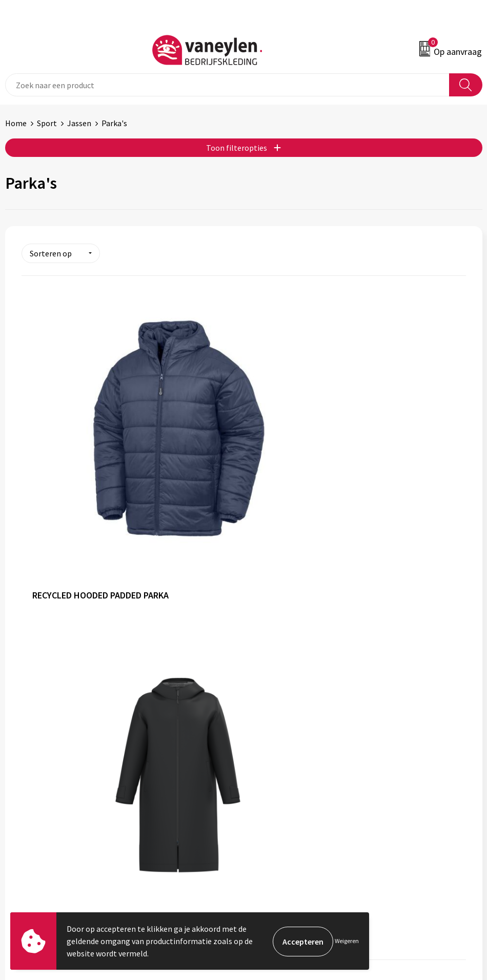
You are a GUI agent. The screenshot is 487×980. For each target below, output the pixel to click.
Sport (47, 123)
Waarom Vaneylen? (282, 661)
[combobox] (227, 85)
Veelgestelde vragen (284, 692)
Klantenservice (32, 772)
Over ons (264, 614)
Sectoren (265, 645)
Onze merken (272, 630)
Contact (19, 788)
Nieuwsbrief (270, 676)
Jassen (79, 123)
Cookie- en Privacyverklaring (299, 788)
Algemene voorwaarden (290, 772)
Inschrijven (455, 897)
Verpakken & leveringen (46, 804)
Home (16, 123)
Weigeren (347, 941)
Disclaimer (267, 804)
